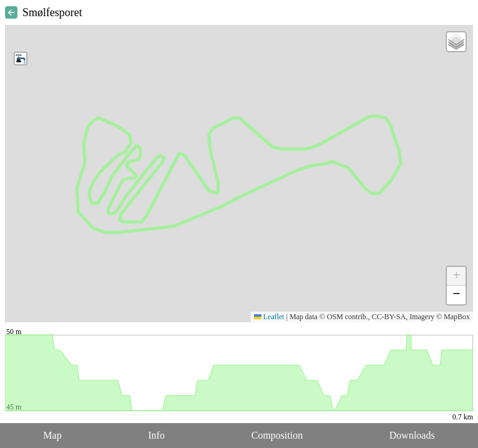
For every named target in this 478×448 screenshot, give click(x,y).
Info (157, 435)
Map (53, 435)
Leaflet (269, 317)
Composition (277, 435)
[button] (21, 58)
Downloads (412, 435)
